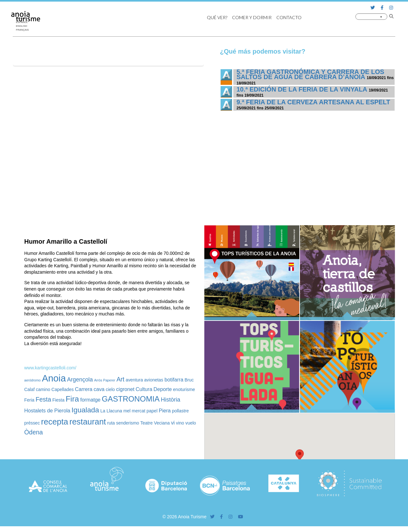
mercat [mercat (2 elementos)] (138, 411)
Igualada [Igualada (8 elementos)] (85, 410)
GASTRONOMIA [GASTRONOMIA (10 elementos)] (131, 399)
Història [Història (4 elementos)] (171, 400)
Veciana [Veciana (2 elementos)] (162, 423)
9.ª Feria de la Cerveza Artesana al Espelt (313, 102)
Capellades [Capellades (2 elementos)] (62, 389)
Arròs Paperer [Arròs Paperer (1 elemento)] (105, 380)
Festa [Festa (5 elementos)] (44, 399)
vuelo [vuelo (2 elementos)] (191, 423)
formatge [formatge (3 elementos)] (91, 400)
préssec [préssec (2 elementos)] (32, 423)
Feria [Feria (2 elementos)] (29, 400)
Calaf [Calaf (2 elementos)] (29, 389)
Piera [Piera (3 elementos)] (165, 410)
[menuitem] (24, 26)
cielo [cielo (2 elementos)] (110, 389)
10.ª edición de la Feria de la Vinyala (302, 89)
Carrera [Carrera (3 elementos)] (84, 389)
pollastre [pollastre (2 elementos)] (180, 411)
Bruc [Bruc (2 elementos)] (189, 380)
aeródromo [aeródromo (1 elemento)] (33, 380)
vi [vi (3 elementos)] (173, 423)
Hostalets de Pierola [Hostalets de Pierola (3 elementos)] (47, 410)
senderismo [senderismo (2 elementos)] (127, 423)
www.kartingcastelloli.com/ (50, 368)
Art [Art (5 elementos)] (120, 379)
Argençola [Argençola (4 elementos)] (80, 380)
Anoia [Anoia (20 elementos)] (54, 378)
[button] (300, 455)
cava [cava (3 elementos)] (99, 389)
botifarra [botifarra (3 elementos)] (174, 380)
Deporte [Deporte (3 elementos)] (163, 389)
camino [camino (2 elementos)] (43, 389)
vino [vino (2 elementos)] (180, 423)
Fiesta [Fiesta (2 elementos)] (58, 400)
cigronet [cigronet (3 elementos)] (125, 389)
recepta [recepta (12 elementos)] (55, 422)
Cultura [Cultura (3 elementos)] (144, 389)
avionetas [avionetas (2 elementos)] (154, 380)
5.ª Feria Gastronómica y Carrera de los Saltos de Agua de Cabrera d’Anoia (310, 74)
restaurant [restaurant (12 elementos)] (88, 422)
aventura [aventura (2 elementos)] (134, 380)
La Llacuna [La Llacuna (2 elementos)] (111, 411)
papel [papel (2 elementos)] (152, 411)
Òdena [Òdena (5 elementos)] (33, 432)
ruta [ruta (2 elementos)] (111, 423)
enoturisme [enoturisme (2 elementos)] (184, 389)
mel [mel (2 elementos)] (127, 411)
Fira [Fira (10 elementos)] (72, 399)
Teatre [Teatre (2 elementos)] (146, 423)
